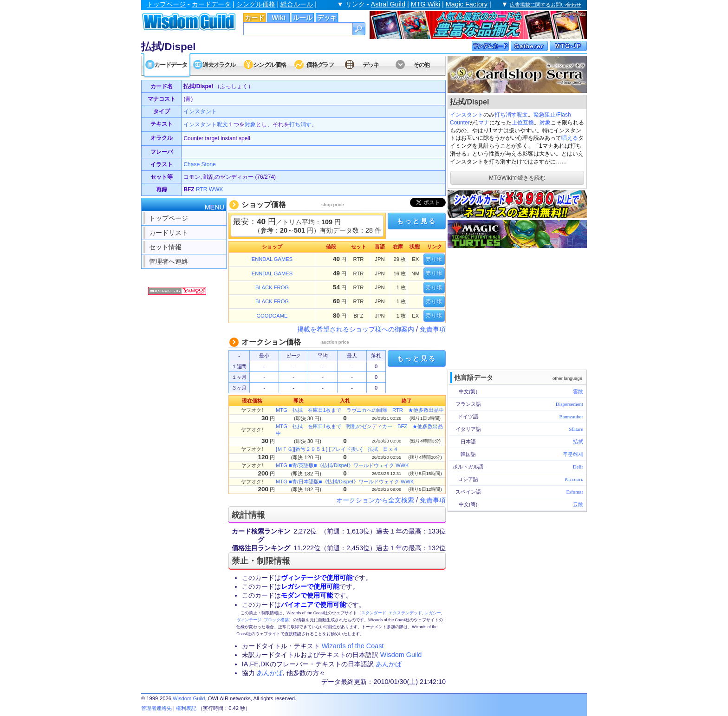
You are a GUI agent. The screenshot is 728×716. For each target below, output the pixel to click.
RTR (201, 189)
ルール (303, 18)
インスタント (467, 115)
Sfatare (576, 429)
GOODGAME (272, 316)
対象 (545, 123)
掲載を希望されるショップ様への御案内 (356, 329)
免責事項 (433, 329)
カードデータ (211, 4)
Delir (578, 467)
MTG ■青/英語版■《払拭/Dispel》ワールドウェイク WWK (342, 465)
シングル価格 (256, 4)
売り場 (434, 259)
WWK (216, 189)
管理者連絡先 (156, 708)
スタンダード (374, 613)
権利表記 (186, 708)
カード (254, 18)
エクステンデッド (405, 613)
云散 (578, 504)
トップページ (166, 4)
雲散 (578, 391)
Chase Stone (199, 164)
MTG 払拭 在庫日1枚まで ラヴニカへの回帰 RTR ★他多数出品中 (360, 410)
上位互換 (523, 123)
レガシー (433, 613)
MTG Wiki (426, 4)
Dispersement (569, 404)
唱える (570, 138)
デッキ (327, 18)
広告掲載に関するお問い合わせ (546, 5)
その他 (421, 65)
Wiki (278, 18)
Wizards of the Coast (353, 646)
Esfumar (575, 492)
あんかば (389, 664)
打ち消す (506, 115)
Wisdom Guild (401, 655)
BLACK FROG (272, 287)
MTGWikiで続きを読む (517, 178)
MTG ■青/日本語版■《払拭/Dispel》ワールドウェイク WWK (345, 482)
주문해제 (573, 454)
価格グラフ (320, 65)
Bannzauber (571, 417)
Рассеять (574, 479)
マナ (484, 123)
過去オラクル (219, 65)
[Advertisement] (517, 308)
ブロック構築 (276, 620)
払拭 (578, 442)
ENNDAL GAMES (272, 259)
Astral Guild (388, 4)
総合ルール (297, 4)
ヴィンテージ (249, 620)
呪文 (522, 115)
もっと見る (416, 221)
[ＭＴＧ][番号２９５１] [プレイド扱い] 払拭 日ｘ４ (337, 449)
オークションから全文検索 (375, 500)
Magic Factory (467, 4)
